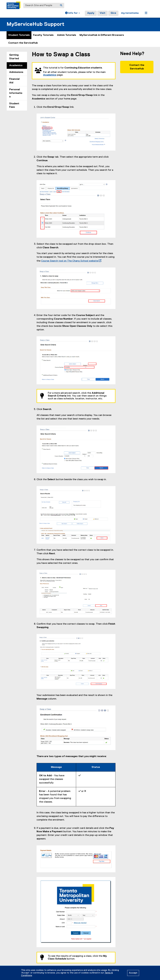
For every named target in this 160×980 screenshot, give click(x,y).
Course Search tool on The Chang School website (71, 261)
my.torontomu (130, 13)
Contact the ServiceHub (23, 43)
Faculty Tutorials (43, 35)
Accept (133, 973)
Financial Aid (14, 81)
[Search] (61, 5)
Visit (102, 13)
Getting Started (14, 57)
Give (113, 13)
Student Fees (14, 105)
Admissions (16, 72)
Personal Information (16, 93)
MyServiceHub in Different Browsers (102, 35)
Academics (16, 66)
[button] (72, 13)
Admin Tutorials (67, 35)
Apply (91, 13)
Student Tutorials (19, 35)
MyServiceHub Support (35, 24)
